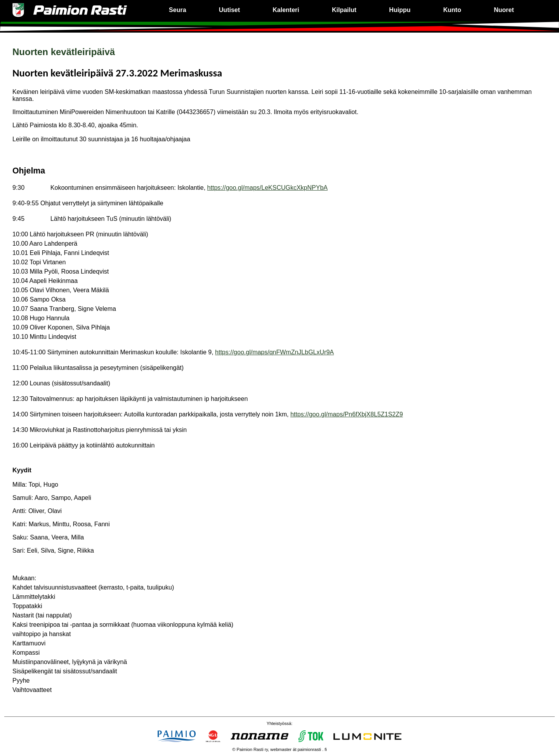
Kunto (452, 10)
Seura (177, 10)
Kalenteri (286, 10)
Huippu (400, 10)
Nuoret (504, 10)
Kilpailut (344, 10)
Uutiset (229, 10)
